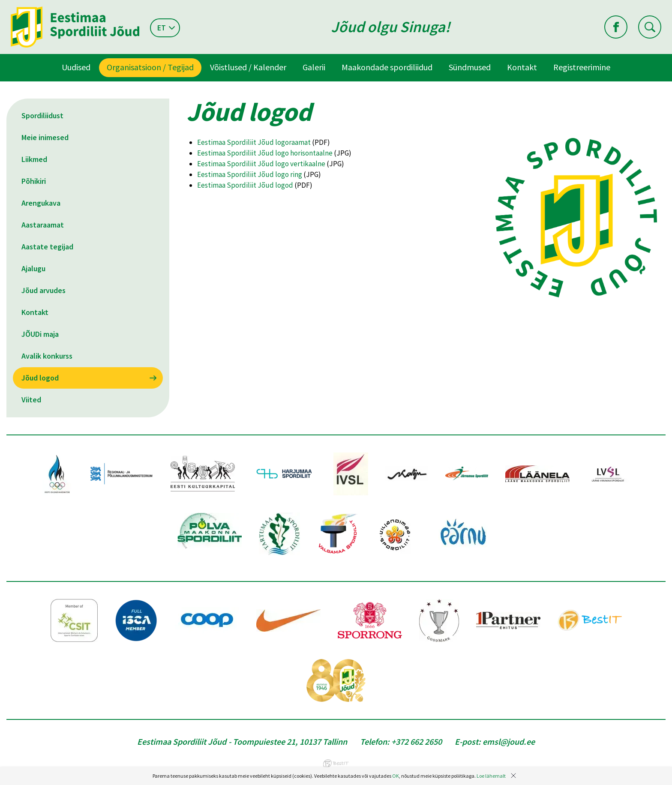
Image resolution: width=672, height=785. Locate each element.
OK (396, 776)
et (162, 28)
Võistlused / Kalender (248, 67)
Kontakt (522, 67)
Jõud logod (40, 378)
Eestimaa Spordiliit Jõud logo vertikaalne (261, 164)
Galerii (314, 67)
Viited (31, 400)
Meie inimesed (45, 137)
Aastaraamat (43, 225)
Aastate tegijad (47, 247)
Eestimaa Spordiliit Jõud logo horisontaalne (265, 153)
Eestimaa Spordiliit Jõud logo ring (250, 174)
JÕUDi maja (40, 334)
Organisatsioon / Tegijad (150, 67)
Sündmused (470, 67)
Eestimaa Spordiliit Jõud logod (245, 185)
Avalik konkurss (47, 356)
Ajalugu (33, 268)
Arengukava (41, 203)
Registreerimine (582, 67)
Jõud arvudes (43, 290)
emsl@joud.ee (509, 742)
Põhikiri (34, 181)
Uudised (76, 67)
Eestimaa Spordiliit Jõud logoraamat (254, 142)
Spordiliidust (42, 115)
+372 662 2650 (417, 742)
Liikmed (34, 159)
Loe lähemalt (491, 776)
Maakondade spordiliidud (387, 67)
